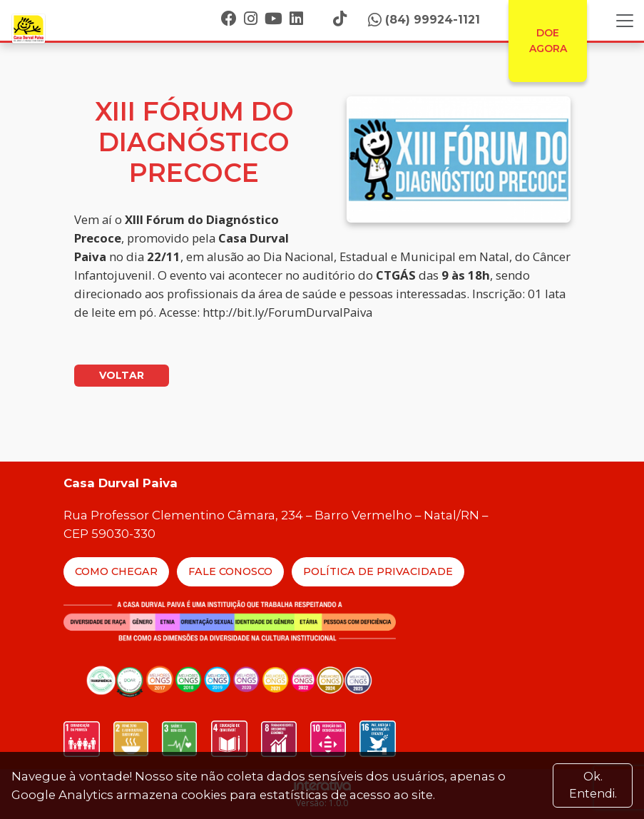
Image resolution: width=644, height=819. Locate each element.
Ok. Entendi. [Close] (593, 785)
